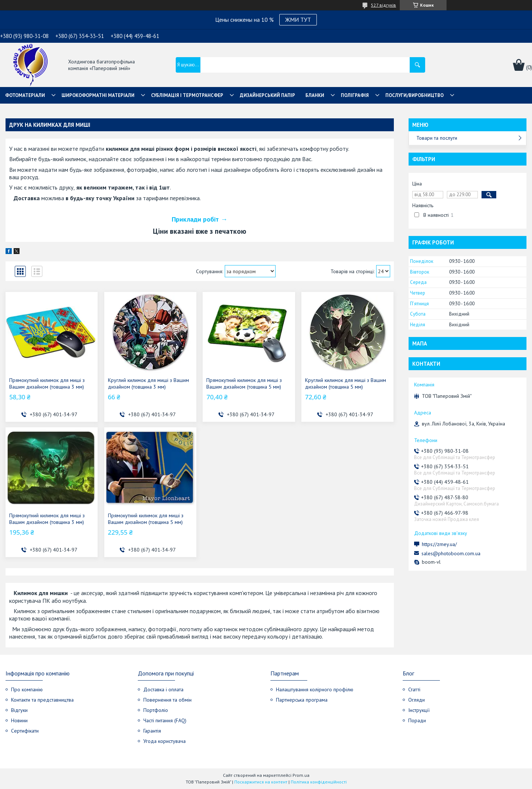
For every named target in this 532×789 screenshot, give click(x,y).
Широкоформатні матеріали (98, 95)
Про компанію (27, 689)
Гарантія (152, 731)
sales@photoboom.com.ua (451, 553)
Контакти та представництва (42, 700)
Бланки (315, 95)
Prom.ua (301, 775)
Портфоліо (156, 710)
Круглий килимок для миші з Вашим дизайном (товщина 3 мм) (148, 383)
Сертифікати (25, 731)
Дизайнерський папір (267, 95)
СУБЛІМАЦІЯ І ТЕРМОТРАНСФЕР (187, 95)
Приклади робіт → (199, 219)
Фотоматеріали (25, 95)
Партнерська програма (302, 700)
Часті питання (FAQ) (165, 720)
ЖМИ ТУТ (298, 20)
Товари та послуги (437, 138)
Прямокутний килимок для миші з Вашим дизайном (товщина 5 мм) (244, 383)
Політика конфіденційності (319, 782)
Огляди (416, 700)
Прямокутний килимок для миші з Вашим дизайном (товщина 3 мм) (47, 383)
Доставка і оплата (163, 689)
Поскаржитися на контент (261, 782)
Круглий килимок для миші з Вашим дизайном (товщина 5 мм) (346, 383)
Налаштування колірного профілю (315, 689)
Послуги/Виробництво (414, 95)
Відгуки (19, 710)
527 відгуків (384, 5)
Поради (417, 720)
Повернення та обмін (167, 700)
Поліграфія (355, 95)
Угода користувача (164, 741)
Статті (414, 689)
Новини (19, 720)
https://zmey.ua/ (439, 544)
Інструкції (419, 710)
